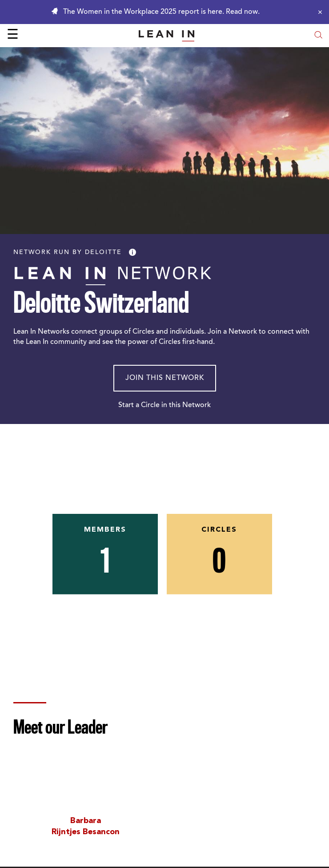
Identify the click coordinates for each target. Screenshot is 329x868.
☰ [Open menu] (13, 36)
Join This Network (165, 378)
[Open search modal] (318, 36)
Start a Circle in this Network (164, 405)
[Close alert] (318, 12)
